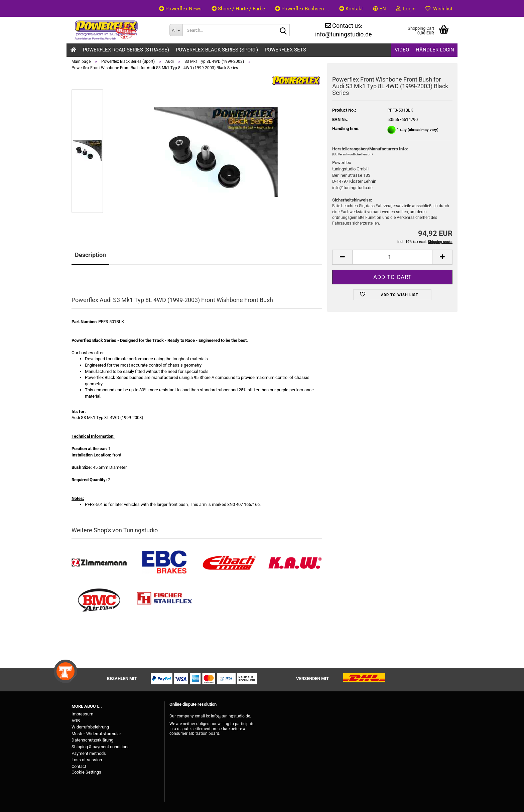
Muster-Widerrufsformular (96, 734)
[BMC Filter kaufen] (99, 600)
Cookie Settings (86, 772)
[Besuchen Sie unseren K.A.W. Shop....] (295, 563)
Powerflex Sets (285, 50)
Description (90, 255)
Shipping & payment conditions (101, 747)
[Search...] (176, 30)
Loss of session (87, 760)
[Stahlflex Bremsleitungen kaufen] (164, 600)
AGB (76, 721)
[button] (379, 8)
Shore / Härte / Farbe (238, 9)
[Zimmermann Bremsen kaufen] (99, 563)
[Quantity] (392, 257)
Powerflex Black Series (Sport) (217, 50)
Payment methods (89, 753)
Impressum (82, 714)
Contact (79, 766)
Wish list (439, 9)
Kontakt (351, 9)
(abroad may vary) (423, 130)
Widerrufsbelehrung (90, 727)
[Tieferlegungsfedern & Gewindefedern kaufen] (229, 563)
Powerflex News (180, 9)
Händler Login (435, 50)
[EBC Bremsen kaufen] (164, 563)
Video (402, 50)
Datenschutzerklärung (92, 740)
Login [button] (406, 9)
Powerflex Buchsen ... (302, 9)
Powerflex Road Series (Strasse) (126, 50)
